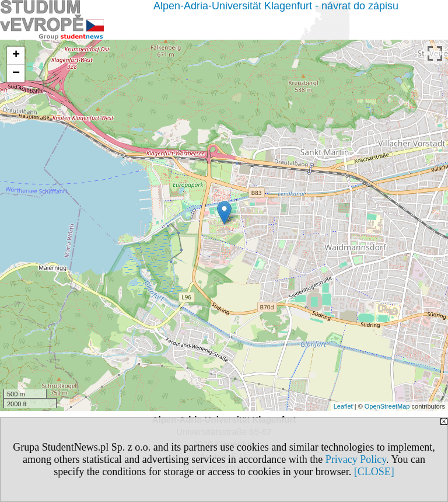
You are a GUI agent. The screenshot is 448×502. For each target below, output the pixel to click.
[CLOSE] (374, 472)
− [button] (16, 74)
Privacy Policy (356, 459)
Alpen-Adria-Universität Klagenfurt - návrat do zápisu (276, 6)
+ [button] (16, 55)
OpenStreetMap (387, 406)
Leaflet (343, 406)
